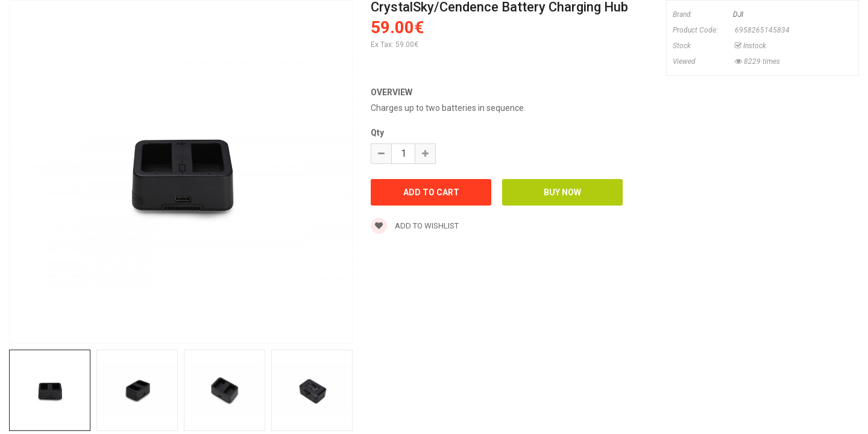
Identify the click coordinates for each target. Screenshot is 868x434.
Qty (377, 133)
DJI (738, 14)
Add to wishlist (415, 226)
